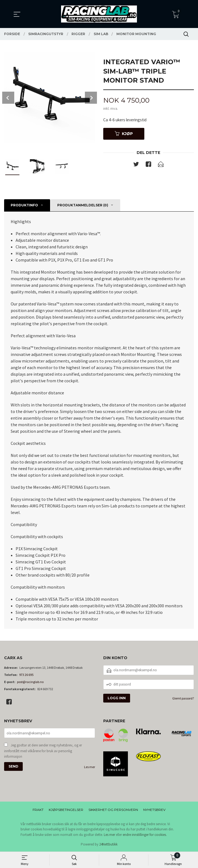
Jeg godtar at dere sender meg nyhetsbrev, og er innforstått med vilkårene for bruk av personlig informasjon (43, 751)
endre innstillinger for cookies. (145, 835)
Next (91, 98)
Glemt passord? (183, 698)
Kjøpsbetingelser (66, 810)
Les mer (90, 768)
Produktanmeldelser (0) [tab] (83, 205)
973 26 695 (26, 675)
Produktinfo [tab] (24, 205)
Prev (8, 98)
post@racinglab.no (30, 682)
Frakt (38, 810)
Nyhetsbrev (154, 810)
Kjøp (124, 134)
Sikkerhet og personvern (113, 810)
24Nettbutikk (108, 844)
